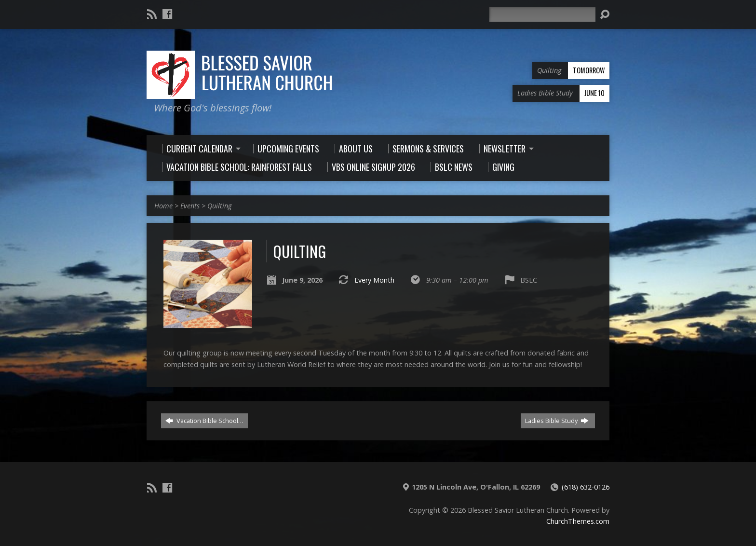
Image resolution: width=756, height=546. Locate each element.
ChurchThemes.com (578, 521)
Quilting (219, 206)
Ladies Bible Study (557, 421)
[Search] (542, 14)
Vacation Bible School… (204, 421)
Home (163, 206)
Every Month (374, 280)
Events (190, 206)
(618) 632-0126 (586, 487)
